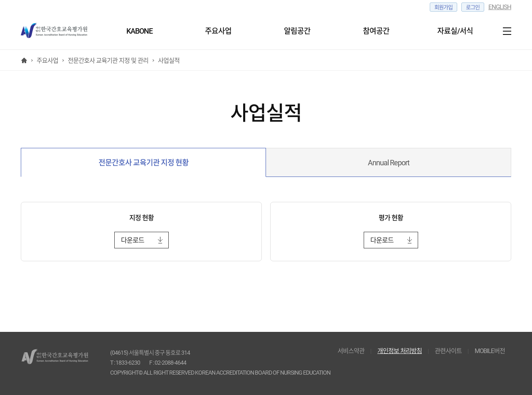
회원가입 (443, 7)
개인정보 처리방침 (400, 351)
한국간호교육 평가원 (58, 31)
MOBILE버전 (490, 351)
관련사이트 (448, 351)
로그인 (473, 7)
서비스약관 (351, 351)
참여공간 (376, 31)
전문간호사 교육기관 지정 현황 (144, 163)
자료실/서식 (455, 31)
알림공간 (297, 31)
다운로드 (133, 240)
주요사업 (218, 31)
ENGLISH (500, 7)
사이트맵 (505, 31)
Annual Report (389, 163)
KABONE (139, 31)
